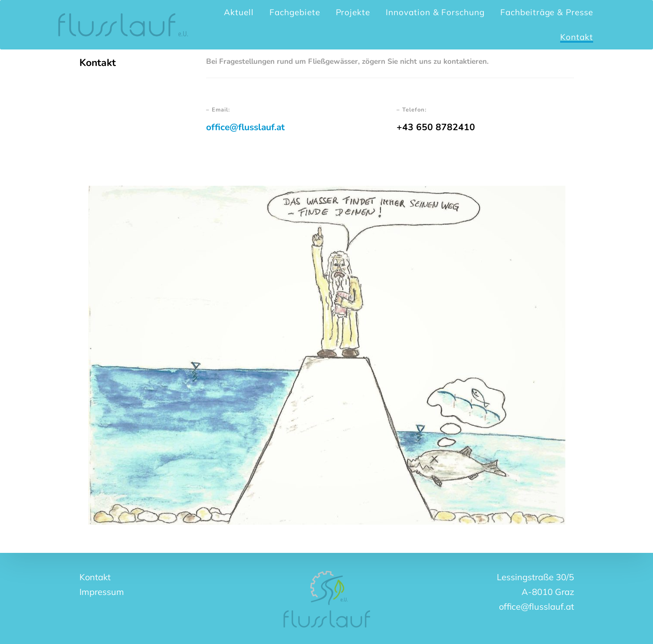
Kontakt (95, 577)
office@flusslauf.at (245, 127)
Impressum (102, 592)
